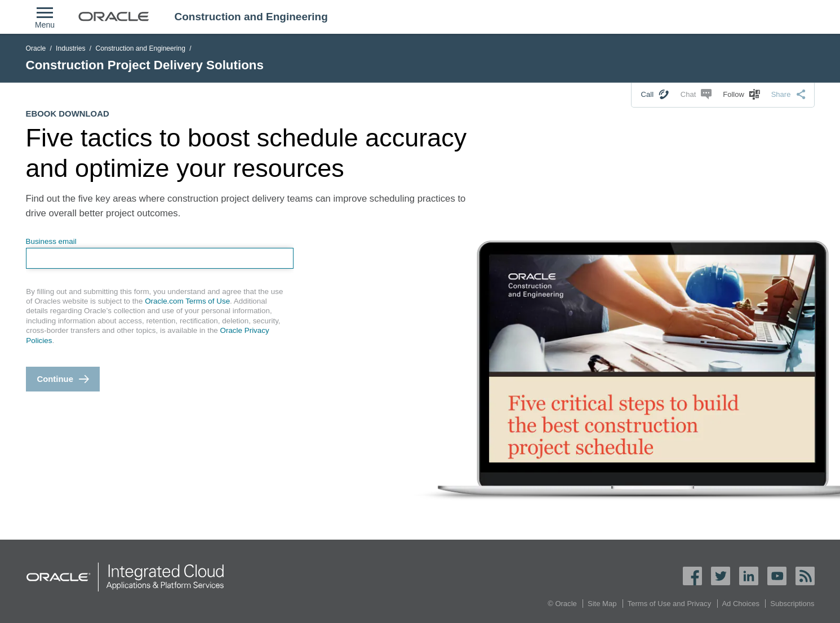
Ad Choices (741, 604)
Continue (55, 379)
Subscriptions (792, 604)
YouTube (777, 576)
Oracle (36, 48)
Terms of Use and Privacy (669, 604)
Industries (71, 48)
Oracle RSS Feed (805, 576)
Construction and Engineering (140, 48)
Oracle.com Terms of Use (187, 301)
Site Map (602, 604)
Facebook (692, 576)
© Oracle (562, 604)
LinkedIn (749, 576)
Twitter (721, 576)
